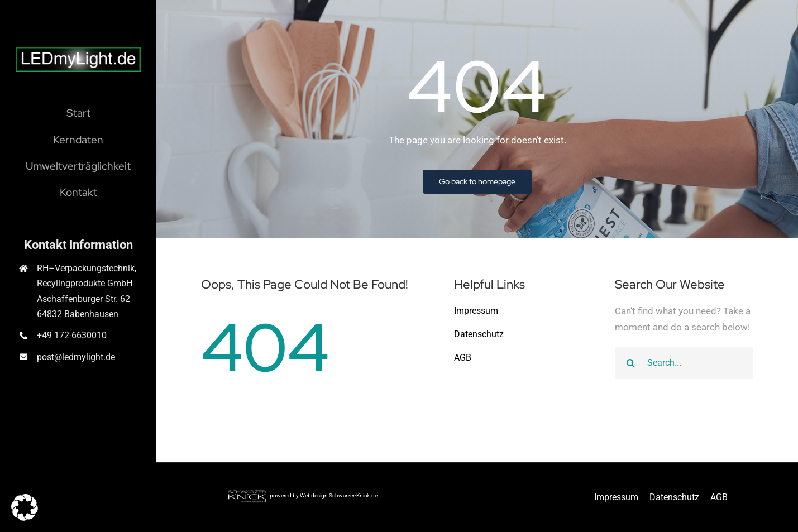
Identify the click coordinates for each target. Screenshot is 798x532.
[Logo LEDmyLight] (78, 51)
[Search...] (684, 363)
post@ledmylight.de (76, 357)
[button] (25, 507)
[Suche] (631, 363)
